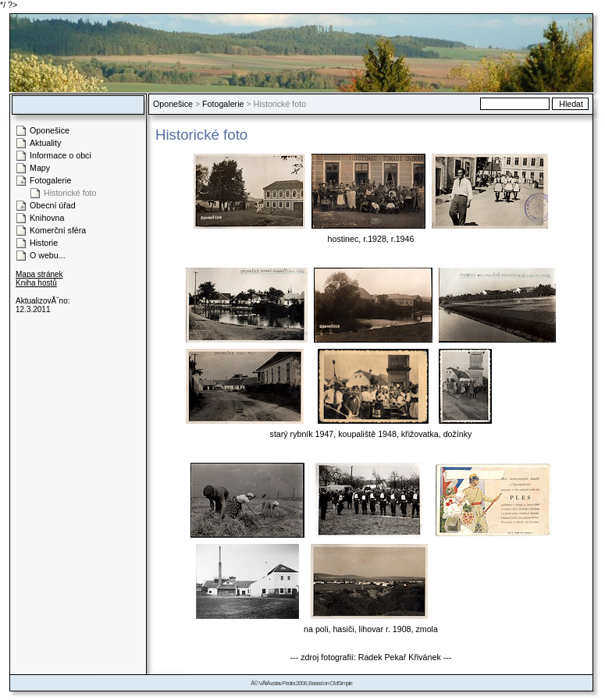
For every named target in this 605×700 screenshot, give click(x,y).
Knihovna (47, 218)
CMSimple (341, 683)
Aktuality (45, 143)
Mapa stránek (39, 274)
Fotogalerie (223, 104)
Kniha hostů (36, 283)
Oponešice (173, 104)
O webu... (48, 255)
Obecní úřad (53, 205)
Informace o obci (60, 155)
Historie (44, 243)
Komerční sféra (58, 230)
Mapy (40, 168)
